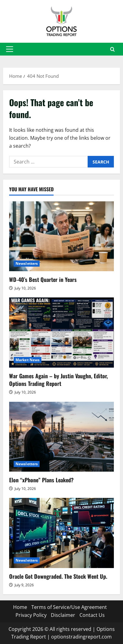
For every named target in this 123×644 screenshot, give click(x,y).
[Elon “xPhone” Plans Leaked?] (61, 437)
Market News (28, 360)
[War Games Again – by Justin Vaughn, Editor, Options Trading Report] (61, 332)
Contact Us (92, 615)
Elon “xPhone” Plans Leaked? (41, 480)
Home (20, 607)
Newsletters (27, 263)
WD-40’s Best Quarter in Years (43, 279)
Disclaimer (63, 615)
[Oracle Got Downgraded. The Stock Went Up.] (61, 533)
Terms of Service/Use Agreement (69, 607)
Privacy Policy (31, 615)
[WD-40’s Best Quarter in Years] (61, 236)
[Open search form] (112, 49)
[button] (10, 49)
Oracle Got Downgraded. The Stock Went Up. (58, 576)
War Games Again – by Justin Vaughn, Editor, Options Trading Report (58, 380)
